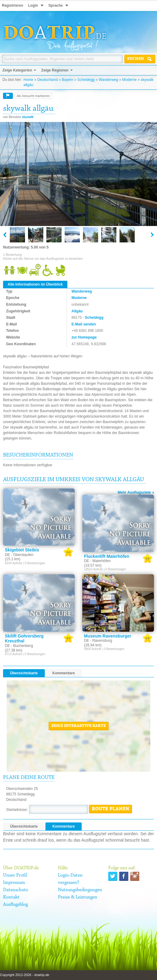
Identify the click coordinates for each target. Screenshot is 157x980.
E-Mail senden (84, 324)
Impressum (14, 883)
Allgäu (77, 311)
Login (33, 5)
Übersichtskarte (24, 673)
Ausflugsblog (15, 905)
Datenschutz (16, 890)
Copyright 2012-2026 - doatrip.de (25, 975)
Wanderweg (109, 80)
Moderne (129, 80)
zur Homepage (84, 337)
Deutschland (47, 80)
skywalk (28, 117)
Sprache (56, 5)
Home (28, 80)
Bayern (67, 80)
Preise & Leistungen (78, 897)
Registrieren (12, 5)
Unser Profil (15, 875)
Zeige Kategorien (17, 70)
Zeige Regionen (55, 70)
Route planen (111, 809)
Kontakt (11, 897)
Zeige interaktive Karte (78, 726)
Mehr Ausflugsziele (134, 492)
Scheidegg (86, 80)
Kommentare (64, 673)
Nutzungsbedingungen (80, 890)
